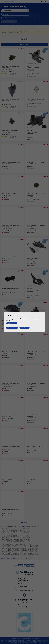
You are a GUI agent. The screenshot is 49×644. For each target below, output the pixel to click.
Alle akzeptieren (12, 328)
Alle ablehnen (24, 328)
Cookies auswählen (12, 323)
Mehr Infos (8, 321)
